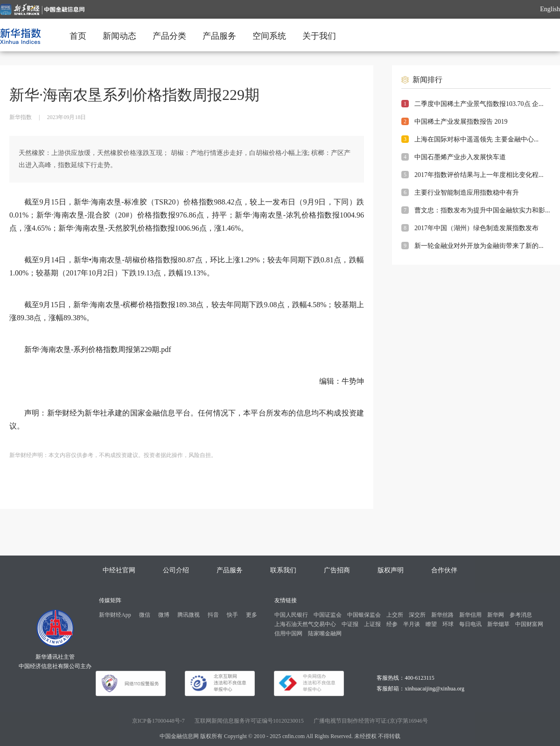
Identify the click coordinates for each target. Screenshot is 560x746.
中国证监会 (328, 615)
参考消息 (521, 615)
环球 (448, 624)
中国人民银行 (291, 615)
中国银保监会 (364, 615)
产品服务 (219, 36)
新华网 (496, 615)
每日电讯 (470, 624)
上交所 (395, 615)
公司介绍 (176, 570)
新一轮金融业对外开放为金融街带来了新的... (479, 246)
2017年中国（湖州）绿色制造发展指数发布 (476, 228)
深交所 (417, 615)
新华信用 (470, 615)
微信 (145, 615)
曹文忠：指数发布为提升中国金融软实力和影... (482, 210)
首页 (78, 36)
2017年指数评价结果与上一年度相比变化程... (479, 175)
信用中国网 (288, 633)
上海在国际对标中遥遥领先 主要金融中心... (476, 139)
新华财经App (115, 615)
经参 (392, 624)
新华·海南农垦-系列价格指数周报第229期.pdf (98, 349)
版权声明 (391, 570)
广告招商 (337, 570)
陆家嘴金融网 (325, 633)
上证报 (372, 624)
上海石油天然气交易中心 (305, 624)
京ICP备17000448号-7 (158, 721)
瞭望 (431, 624)
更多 (252, 615)
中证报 (350, 624)
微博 (164, 615)
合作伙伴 (444, 570)
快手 (232, 615)
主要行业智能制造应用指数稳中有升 (467, 193)
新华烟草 (498, 624)
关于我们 (319, 36)
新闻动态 (119, 36)
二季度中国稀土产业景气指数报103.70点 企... (479, 104)
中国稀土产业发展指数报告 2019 (461, 122)
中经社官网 (119, 570)
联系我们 (283, 570)
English (550, 9)
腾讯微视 (189, 615)
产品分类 (169, 36)
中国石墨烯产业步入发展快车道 (460, 157)
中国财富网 (529, 624)
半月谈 (412, 624)
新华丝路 (442, 615)
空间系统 (269, 36)
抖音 (213, 615)
